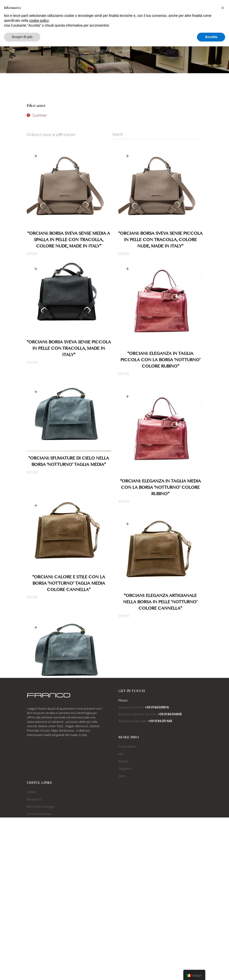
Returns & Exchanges (41, 917)
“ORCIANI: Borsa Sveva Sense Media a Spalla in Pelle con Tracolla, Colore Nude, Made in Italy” (69, 241)
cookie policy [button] (39, 20)
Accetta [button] (211, 37)
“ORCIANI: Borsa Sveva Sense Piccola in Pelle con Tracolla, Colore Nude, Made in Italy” (160, 241)
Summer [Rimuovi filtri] (40, 115)
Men (121, 864)
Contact (32, 903)
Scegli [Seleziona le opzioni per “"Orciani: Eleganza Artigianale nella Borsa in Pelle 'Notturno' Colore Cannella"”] (128, 536)
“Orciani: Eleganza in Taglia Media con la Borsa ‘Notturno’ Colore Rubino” (160, 495)
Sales (122, 886)
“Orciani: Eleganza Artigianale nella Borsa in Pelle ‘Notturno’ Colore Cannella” (160, 615)
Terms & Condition (39, 924)
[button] (223, 8)
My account (34, 910)
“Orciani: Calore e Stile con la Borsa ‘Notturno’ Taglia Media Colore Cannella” (69, 608)
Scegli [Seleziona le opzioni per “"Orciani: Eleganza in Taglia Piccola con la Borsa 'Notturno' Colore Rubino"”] (128, 271)
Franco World (127, 857)
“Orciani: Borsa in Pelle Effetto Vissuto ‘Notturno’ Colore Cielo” (69, 733)
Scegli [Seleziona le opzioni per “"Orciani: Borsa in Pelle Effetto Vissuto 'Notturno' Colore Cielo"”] (36, 662)
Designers (125, 879)
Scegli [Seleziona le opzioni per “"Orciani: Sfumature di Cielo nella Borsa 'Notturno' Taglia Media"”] (36, 403)
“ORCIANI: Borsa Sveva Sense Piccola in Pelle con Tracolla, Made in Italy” (69, 352)
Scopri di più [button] (22, 37)
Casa (103, 50)
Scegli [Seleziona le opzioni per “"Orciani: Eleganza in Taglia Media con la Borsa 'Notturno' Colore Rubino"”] (128, 403)
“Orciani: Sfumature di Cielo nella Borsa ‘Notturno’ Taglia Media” (69, 474)
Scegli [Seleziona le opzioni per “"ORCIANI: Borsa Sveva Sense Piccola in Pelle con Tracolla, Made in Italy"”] (36, 271)
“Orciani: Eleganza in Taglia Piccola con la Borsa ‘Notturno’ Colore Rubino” (160, 363)
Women (123, 872)
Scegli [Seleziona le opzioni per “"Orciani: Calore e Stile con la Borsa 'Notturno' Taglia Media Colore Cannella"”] (36, 530)
